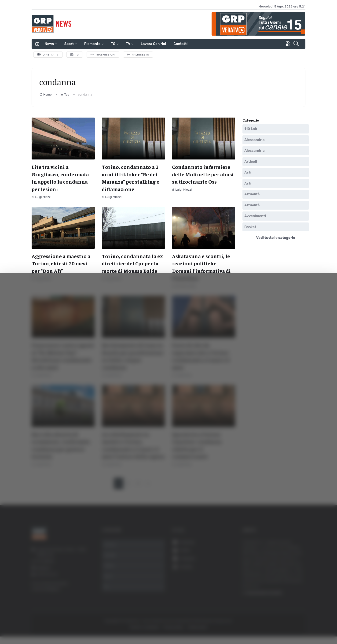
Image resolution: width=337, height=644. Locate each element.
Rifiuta (290, 598)
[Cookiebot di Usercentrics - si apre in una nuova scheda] (40, 627)
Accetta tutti (290, 568)
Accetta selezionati (289, 583)
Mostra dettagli (256, 627)
